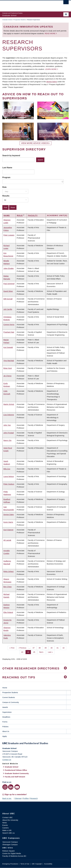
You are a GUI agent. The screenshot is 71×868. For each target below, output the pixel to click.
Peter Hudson (9, 484)
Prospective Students (20, 20)
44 (29, 652)
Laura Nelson (9, 476)
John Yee (7, 425)
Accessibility (48, 864)
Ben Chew (7, 587)
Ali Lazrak (7, 540)
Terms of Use (25, 864)
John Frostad (9, 433)
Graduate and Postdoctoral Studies (35, 744)
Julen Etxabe (9, 268)
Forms (5, 722)
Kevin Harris (8, 522)
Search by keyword (11, 155)
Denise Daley (9, 514)
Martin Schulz (9, 404)
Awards (5, 707)
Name (7, 215)
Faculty (33, 215)
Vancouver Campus (10, 842)
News (5, 823)
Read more (50, 33)
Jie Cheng (7, 376)
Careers (5, 828)
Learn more (51, 69)
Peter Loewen (9, 235)
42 (64, 648)
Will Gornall (8, 299)
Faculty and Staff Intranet (15, 777)
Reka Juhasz (9, 571)
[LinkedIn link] (11, 787)
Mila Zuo (7, 469)
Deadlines (6, 717)
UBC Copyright (37, 864)
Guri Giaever (8, 530)
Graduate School (7, 20)
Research (34, 798)
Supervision (7, 712)
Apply (5, 736)
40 (52, 648)
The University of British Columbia (26, 5)
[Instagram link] (5, 787)
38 (41, 648)
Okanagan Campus (10, 845)
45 (35, 652)
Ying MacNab (9, 361)
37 (34, 648)
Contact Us (7, 760)
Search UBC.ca (8, 833)
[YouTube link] (17, 787)
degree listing (52, 82)
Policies (5, 727)
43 (23, 652)
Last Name (7, 168)
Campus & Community (11, 702)
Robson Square (8, 851)
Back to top (8, 798)
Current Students (9, 697)
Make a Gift (7, 830)
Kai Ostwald (8, 347)
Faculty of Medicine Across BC (14, 856)
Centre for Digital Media (12, 853)
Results (6, 196)
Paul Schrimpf (9, 284)
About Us (6, 731)
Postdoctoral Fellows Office (16, 770)
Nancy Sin (7, 440)
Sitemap (18, 798)
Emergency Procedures (10, 864)
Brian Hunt (8, 368)
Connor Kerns (9, 324)
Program (6, 177)
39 (47, 648)
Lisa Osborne (9, 415)
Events (5, 825)
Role (4, 187)
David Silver (8, 291)
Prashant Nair (9, 332)
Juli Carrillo (8, 309)
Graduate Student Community (17, 773)
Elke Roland (8, 612)
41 (58, 648)
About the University (10, 820)
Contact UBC (8, 817)
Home (5, 688)
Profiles (26, 798)
